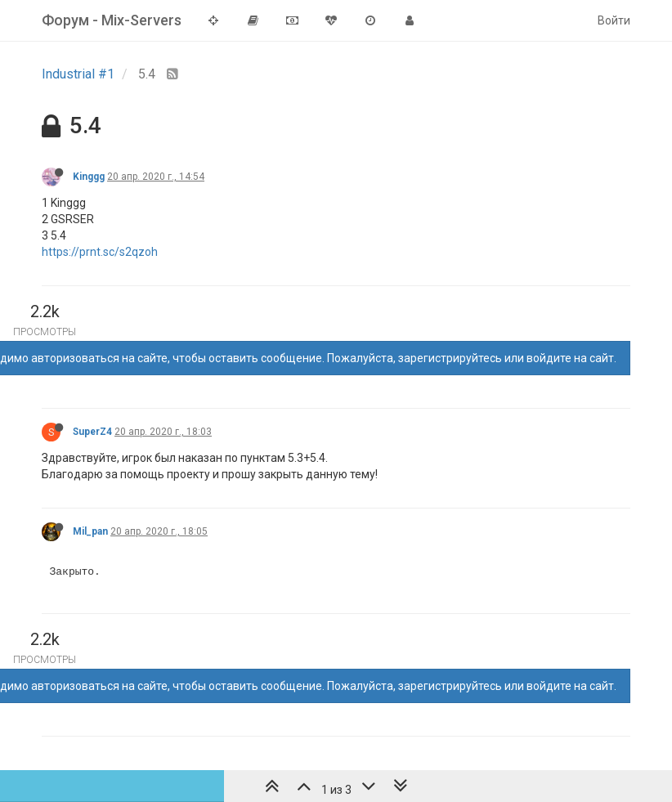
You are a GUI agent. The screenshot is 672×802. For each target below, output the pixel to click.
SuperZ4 (92, 432)
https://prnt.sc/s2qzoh (100, 252)
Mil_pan (90, 531)
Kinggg (89, 177)
